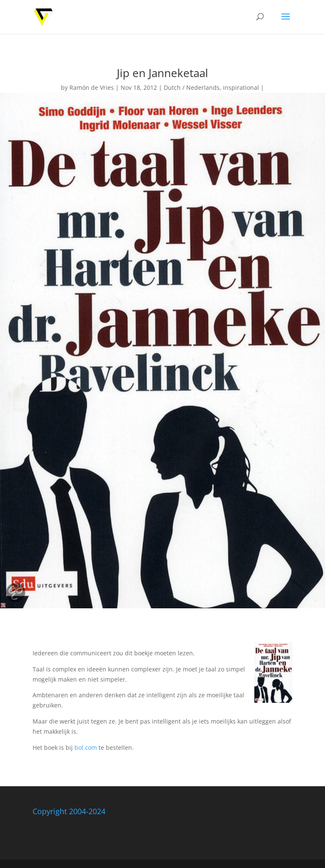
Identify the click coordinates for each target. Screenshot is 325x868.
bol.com (86, 747)
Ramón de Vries (92, 87)
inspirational (241, 87)
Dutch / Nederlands (192, 87)
